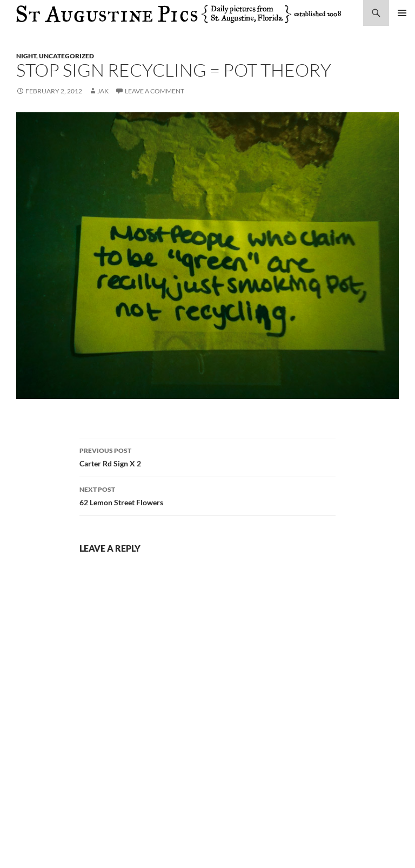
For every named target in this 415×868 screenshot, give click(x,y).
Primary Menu (402, 13)
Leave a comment (155, 91)
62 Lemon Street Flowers (207, 495)
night (26, 56)
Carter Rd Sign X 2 (207, 456)
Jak (103, 91)
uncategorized (66, 56)
